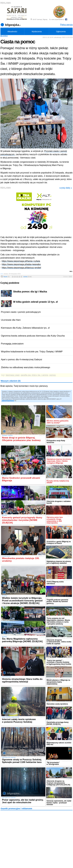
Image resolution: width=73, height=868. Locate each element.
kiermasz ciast (13, 375)
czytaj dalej (66, 188)
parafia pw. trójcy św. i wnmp (34, 375)
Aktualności (12, 32)
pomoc (53, 375)
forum (7, 277)
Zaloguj (4, 401)
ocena (27, 277)
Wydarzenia (37, 32)
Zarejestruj (10, 401)
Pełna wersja (66, 25)
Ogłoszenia (61, 32)
